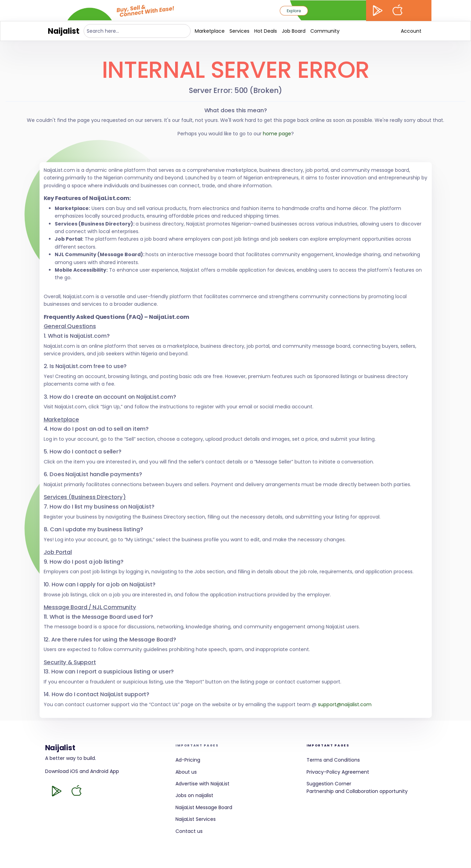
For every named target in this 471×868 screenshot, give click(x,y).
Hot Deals (266, 31)
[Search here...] (137, 31)
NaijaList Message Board (204, 807)
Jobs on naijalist (194, 795)
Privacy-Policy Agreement (338, 772)
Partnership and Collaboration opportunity (357, 791)
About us (186, 772)
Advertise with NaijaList (202, 784)
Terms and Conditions (333, 760)
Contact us (189, 831)
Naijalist (64, 31)
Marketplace (210, 31)
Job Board (294, 31)
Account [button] (411, 31)
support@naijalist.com (345, 704)
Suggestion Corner (329, 784)
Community (325, 31)
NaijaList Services (196, 819)
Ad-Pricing (188, 760)
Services (239, 31)
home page (277, 134)
